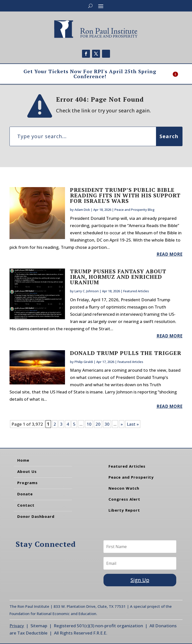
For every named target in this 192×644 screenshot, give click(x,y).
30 (107, 424)
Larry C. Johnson (87, 291)
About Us (27, 471)
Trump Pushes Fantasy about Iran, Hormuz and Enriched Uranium (118, 277)
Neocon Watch (124, 488)
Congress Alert (124, 499)
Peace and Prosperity (131, 477)
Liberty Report (124, 510)
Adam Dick (82, 210)
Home (23, 460)
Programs (27, 483)
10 (89, 424)
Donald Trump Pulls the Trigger (126, 353)
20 (98, 424)
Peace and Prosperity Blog (134, 210)
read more (169, 254)
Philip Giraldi (84, 362)
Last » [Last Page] (133, 424)
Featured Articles (136, 291)
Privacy (17, 626)
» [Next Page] (122, 424)
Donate (25, 494)
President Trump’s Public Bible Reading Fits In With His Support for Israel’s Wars (125, 195)
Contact (26, 505)
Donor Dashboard (36, 516)
